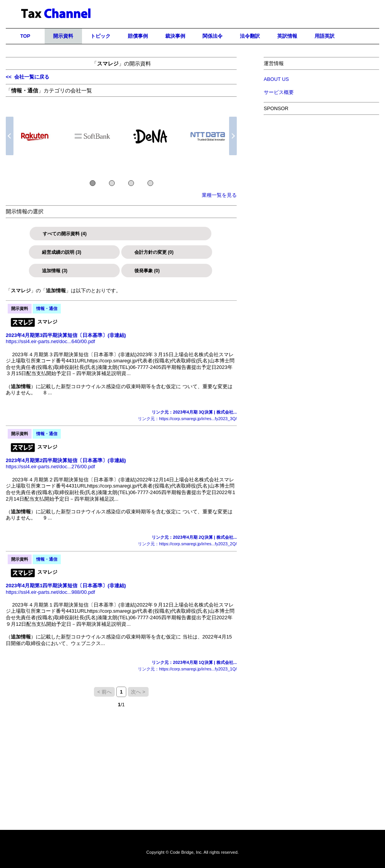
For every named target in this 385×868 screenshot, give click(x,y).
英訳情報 (287, 36)
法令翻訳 (250, 36)
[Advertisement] (321, 287)
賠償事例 (138, 36)
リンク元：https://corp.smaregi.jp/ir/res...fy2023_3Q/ (187, 419)
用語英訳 (325, 36)
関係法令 (213, 36)
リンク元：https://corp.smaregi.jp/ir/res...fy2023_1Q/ (187, 669)
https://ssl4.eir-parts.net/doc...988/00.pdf (50, 592)
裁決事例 (175, 36)
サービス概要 (279, 92)
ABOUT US (276, 79)
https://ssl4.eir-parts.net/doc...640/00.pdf (50, 341)
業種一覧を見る (219, 195)
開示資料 (63, 36)
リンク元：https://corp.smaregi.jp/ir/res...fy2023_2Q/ (187, 544)
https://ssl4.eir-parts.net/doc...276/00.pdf (50, 467)
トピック (100, 36)
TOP (25, 36)
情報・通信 (47, 308)
